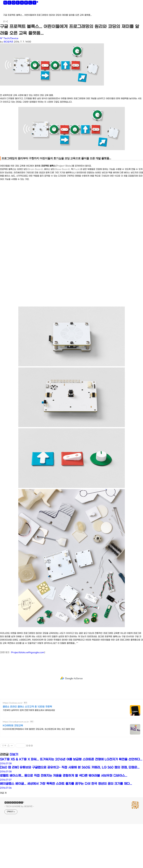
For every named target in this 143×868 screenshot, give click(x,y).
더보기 (14, 755)
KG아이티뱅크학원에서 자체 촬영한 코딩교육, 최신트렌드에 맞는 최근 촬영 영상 (39, 729)
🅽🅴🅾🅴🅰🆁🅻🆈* (21, 3)
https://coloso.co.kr (13, 703)
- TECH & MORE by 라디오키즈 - (19, 806)
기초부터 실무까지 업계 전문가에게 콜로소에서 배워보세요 (29, 710)
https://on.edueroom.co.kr (16, 722)
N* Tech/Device (9, 38)
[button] (4, 12)
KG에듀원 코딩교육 (13, 726)
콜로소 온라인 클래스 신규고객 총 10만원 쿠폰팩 (27, 707)
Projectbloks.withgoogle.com (28, 652)
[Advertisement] (71, 678)
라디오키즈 (8, 42)
